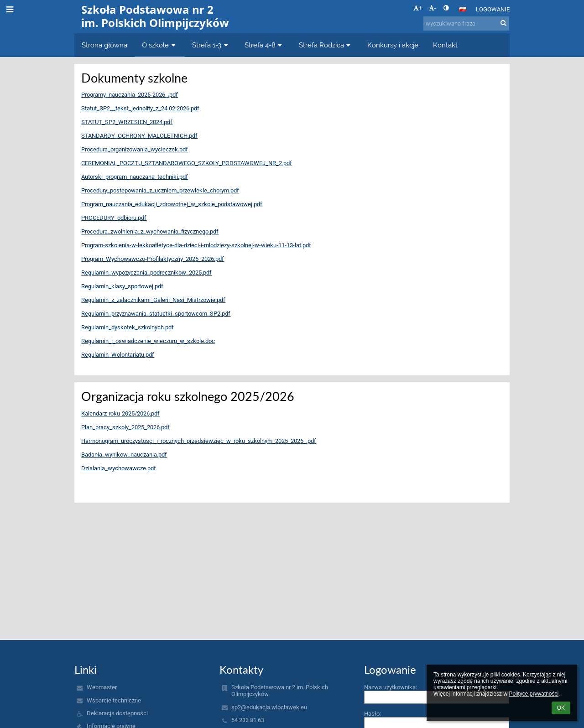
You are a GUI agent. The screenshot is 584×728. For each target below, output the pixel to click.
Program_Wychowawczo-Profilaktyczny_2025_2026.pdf (153, 259)
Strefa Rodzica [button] (326, 45)
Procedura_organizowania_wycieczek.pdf (135, 149)
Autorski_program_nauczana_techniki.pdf (135, 177)
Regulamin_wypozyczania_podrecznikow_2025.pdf (146, 273)
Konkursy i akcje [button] (393, 45)
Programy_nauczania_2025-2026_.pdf (130, 95)
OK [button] (561, 708)
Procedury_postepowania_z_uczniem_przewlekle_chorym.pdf (160, 190)
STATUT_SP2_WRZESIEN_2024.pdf (127, 122)
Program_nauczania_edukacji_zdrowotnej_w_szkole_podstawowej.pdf (172, 204)
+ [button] (418, 8)
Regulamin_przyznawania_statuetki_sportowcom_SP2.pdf (156, 314)
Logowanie (493, 9)
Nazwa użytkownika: (391, 687)
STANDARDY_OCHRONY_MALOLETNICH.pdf (139, 136)
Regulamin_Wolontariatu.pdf (118, 355)
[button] (463, 9)
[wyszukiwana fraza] (466, 23)
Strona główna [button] (104, 45)
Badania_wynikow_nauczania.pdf (124, 455)
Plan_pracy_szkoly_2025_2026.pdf (125, 427)
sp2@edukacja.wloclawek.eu (269, 707)
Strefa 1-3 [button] (211, 45)
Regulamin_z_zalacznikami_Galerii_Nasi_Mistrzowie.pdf (153, 300)
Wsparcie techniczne (114, 700)
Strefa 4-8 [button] (264, 45)
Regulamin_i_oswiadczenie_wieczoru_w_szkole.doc (148, 341)
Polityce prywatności (534, 694)
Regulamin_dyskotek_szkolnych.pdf (128, 327)
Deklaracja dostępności (117, 713)
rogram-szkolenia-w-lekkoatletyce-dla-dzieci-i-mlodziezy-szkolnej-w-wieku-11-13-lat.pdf (198, 245)
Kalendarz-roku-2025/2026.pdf (120, 413)
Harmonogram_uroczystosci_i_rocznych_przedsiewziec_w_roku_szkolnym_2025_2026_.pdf (199, 441)
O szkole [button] (160, 45)
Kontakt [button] (445, 45)
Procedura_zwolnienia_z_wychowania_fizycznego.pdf (150, 231)
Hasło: (373, 714)
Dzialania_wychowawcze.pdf (119, 468)
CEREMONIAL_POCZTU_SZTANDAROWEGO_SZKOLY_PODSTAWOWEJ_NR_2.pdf (187, 163)
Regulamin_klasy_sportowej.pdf (122, 286)
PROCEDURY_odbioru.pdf (114, 218)
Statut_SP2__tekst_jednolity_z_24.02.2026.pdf (140, 108)
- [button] (433, 8)
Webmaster (102, 687)
